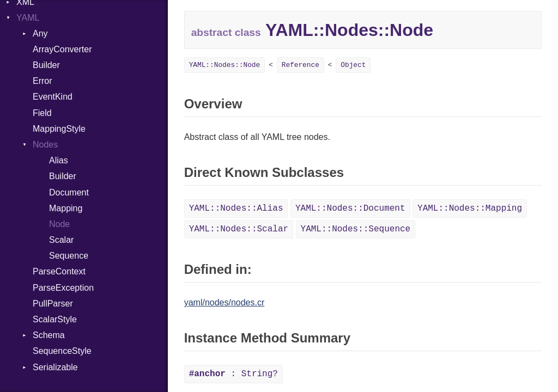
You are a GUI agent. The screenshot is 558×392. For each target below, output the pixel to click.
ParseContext (59, 271)
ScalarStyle (55, 319)
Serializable (55, 367)
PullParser (53, 304)
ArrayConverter (62, 49)
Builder (46, 65)
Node (59, 224)
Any (40, 33)
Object (353, 65)
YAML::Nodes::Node (225, 65)
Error (43, 81)
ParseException (63, 288)
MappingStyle (59, 129)
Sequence (69, 256)
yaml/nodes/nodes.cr (225, 302)
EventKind (53, 97)
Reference (301, 65)
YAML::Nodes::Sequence (356, 229)
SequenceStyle (62, 351)
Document (69, 192)
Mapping (66, 208)
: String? (233, 374)
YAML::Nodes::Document (350, 209)
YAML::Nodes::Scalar (239, 229)
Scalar (61, 240)
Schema (49, 335)
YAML (28, 18)
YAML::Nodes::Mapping (470, 209)
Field (42, 113)
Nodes (45, 145)
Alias (59, 160)
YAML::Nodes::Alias (236, 209)
